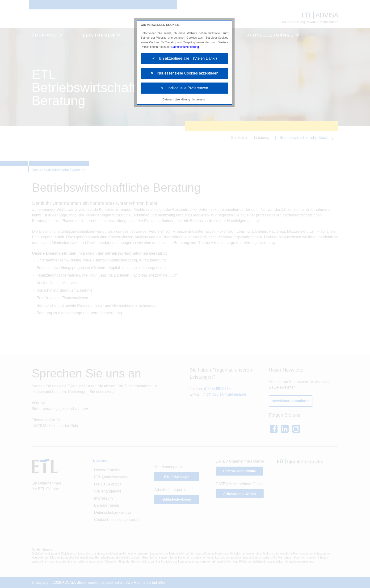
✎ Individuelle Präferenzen (184, 88)
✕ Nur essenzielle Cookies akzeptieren (185, 73)
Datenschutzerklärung (185, 47)
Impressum (199, 99)
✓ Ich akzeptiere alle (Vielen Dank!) (184, 58)
